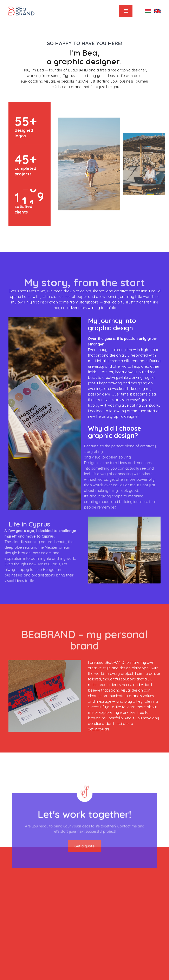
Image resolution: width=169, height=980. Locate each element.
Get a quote (84, 843)
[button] (126, 11)
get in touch (98, 729)
